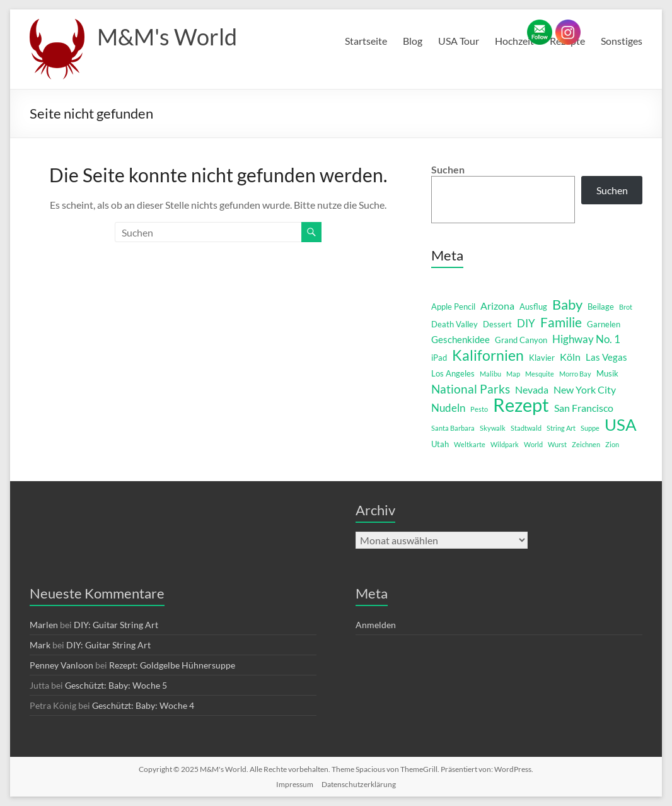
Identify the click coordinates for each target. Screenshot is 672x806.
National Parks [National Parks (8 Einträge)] (471, 389)
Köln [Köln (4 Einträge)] (570, 357)
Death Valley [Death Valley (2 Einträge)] (455, 324)
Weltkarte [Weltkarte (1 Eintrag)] (470, 444)
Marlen (44, 625)
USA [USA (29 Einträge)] (621, 424)
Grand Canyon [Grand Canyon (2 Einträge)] (521, 340)
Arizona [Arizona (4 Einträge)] (497, 306)
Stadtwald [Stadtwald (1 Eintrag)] (526, 428)
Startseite (366, 41)
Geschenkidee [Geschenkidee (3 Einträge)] (461, 340)
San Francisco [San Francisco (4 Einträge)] (584, 408)
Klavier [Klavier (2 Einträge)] (542, 358)
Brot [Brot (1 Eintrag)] (626, 307)
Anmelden (376, 625)
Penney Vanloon (61, 665)
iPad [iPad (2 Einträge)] (439, 358)
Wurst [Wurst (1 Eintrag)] (557, 444)
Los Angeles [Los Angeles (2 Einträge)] (453, 373)
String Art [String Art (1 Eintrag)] (561, 428)
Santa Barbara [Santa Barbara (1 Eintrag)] (453, 428)
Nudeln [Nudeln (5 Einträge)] (448, 408)
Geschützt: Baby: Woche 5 (116, 685)
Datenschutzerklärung (359, 784)
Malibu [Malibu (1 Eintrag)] (490, 374)
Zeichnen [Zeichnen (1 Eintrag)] (586, 444)
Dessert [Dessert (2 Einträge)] (497, 324)
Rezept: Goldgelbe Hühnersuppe (172, 665)
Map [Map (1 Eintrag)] (513, 374)
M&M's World (167, 37)
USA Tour (459, 41)
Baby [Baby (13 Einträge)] (567, 305)
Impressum (295, 784)
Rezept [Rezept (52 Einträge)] (521, 405)
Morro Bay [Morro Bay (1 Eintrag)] (575, 374)
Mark (40, 645)
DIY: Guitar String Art (116, 625)
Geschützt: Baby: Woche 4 (143, 705)
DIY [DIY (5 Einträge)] (526, 323)
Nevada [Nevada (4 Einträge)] (532, 389)
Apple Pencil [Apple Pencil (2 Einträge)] (453, 307)
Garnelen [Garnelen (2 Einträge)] (604, 324)
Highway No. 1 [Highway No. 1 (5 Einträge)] (586, 339)
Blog (413, 41)
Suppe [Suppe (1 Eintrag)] (590, 428)
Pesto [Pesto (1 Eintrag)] (479, 409)
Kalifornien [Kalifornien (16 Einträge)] (488, 355)
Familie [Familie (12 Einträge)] (561, 322)
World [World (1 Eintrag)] (533, 444)
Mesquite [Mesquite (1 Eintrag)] (540, 374)
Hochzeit (514, 41)
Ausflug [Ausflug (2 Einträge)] (533, 307)
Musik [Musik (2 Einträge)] (607, 373)
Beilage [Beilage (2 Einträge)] (601, 307)
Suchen (448, 169)
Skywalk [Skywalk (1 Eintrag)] (493, 428)
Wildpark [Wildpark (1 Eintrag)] (505, 444)
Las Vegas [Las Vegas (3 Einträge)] (606, 357)
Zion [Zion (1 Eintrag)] (612, 444)
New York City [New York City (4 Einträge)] (585, 389)
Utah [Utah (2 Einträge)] (440, 444)
